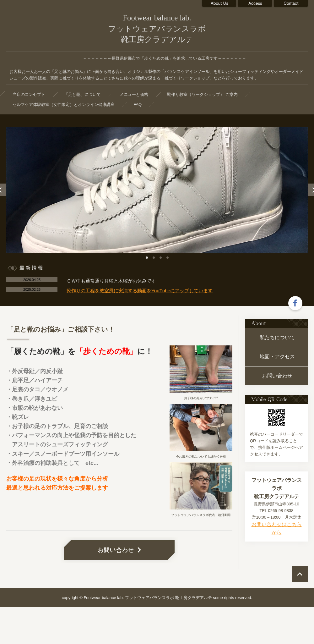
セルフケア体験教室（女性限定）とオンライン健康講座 (64, 105)
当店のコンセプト (29, 94)
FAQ (138, 105)
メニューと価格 (134, 94)
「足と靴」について (82, 94)
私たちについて (277, 337)
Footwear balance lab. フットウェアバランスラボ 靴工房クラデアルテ (157, 29)
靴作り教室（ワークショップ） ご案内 (202, 94)
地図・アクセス (277, 357)
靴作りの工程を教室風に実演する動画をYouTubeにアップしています (140, 291)
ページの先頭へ (300, 574)
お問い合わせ (277, 376)
